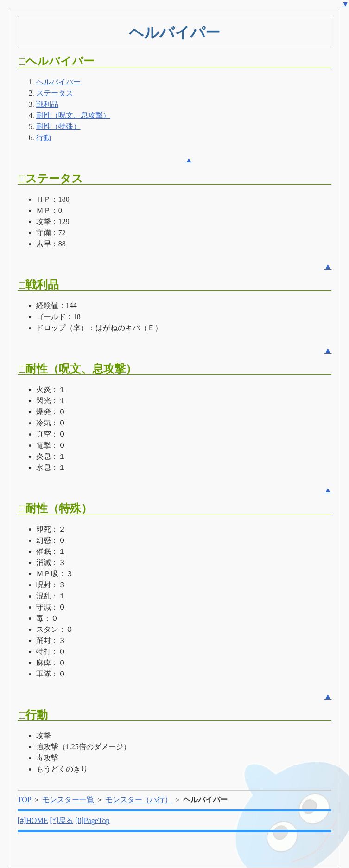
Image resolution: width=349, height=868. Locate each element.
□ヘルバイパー (57, 61)
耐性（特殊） (58, 126)
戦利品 (47, 104)
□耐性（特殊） (56, 508)
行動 (44, 138)
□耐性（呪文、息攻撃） (78, 369)
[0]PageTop (92, 820)
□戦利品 (39, 285)
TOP (24, 800)
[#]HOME (33, 820)
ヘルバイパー (58, 82)
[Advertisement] (262, 114)
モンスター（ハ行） (139, 800)
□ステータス (51, 179)
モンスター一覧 (68, 800)
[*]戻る (61, 820)
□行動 (34, 715)
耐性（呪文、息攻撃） (73, 115)
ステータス (55, 93)
